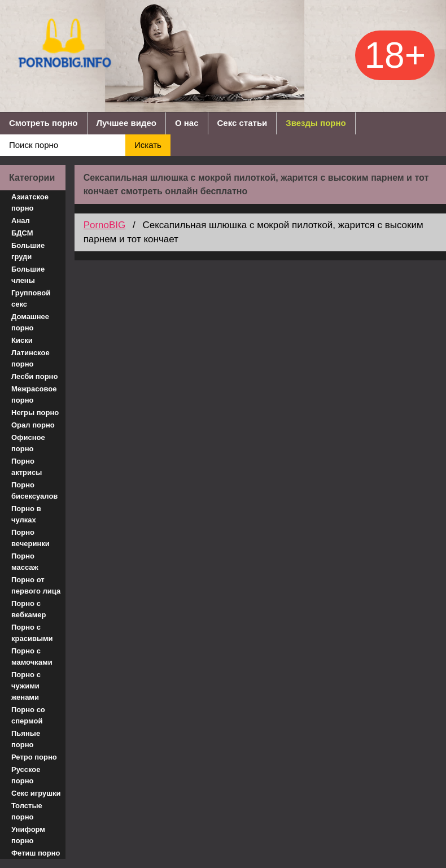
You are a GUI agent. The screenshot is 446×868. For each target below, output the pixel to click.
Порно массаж (25, 562)
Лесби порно (34, 376)
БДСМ (22, 233)
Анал (21, 221)
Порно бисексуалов (34, 490)
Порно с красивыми (32, 633)
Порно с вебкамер (29, 609)
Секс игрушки (36, 793)
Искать (148, 145)
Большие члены (28, 275)
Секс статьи (242, 123)
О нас (187, 123)
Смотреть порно (43, 123)
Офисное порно (28, 443)
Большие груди (28, 251)
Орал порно (33, 425)
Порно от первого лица (36, 585)
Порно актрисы (27, 467)
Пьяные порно (26, 739)
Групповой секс (31, 298)
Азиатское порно (30, 202)
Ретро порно (34, 757)
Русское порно (26, 775)
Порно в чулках (26, 514)
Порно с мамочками (32, 657)
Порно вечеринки (30, 538)
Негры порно (35, 413)
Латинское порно (30, 358)
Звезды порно (316, 123)
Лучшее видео (126, 123)
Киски (22, 340)
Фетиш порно (36, 853)
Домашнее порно (30, 322)
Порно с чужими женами (26, 686)
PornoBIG (105, 225)
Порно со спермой (28, 715)
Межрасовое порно (34, 394)
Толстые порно (27, 811)
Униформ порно (28, 835)
